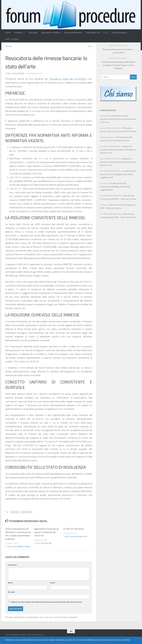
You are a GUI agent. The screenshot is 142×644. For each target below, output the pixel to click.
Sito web (11, 592)
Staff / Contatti (12, 39)
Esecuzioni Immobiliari (51, 33)
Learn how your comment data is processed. (59, 617)
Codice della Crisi (93, 33)
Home (8, 33)
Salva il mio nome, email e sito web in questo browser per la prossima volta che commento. (47, 602)
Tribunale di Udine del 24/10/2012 (68, 79)
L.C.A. (106, 33)
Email (53, 583)
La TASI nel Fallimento (73, 529)
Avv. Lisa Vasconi (44, 543)
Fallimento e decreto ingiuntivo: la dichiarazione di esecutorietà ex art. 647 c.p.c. (118, 119)
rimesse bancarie (26, 512)
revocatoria (14, 512)
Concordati (33, 33)
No (136, 640)
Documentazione (119, 33)
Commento (13, 565)
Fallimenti (18, 33)
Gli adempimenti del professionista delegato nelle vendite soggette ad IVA (118, 174)
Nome (11, 583)
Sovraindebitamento (73, 33)
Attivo (9, 46)
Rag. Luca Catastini (16, 74)
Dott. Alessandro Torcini (19, 547)
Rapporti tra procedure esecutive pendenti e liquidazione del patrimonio (118, 150)
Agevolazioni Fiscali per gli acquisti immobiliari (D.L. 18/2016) (46, 532)
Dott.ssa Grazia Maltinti (76, 537)
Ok (132, 640)
